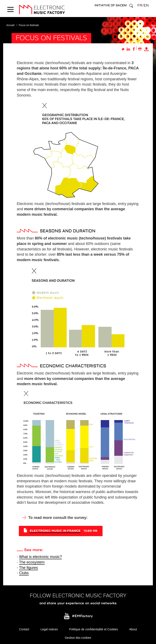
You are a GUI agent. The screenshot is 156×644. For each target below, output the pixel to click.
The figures (29, 568)
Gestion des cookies (78, 638)
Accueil (10, 25)
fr (140, 5)
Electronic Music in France (55, 531)
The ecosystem (32, 562)
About (133, 629)
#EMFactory (82, 616)
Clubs (24, 573)
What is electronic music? (40, 557)
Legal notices (49, 629)
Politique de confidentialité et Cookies (94, 629)
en (146, 5)
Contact (24, 629)
